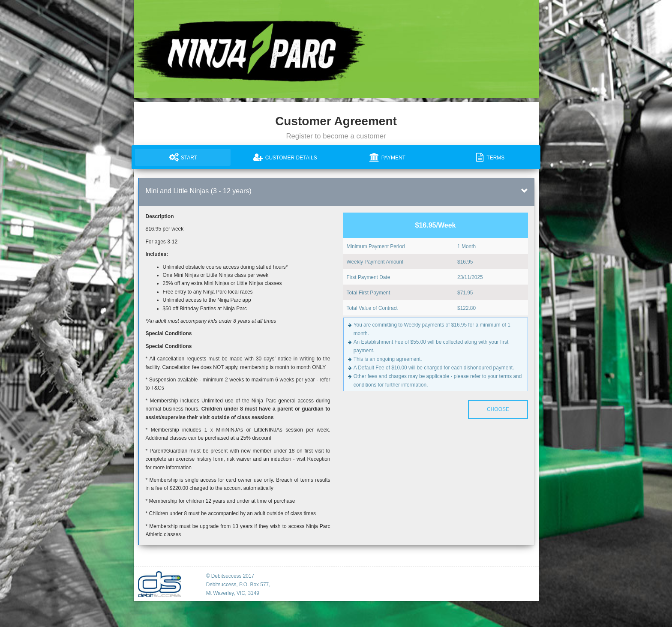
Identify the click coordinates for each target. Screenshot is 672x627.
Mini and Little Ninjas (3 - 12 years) (199, 191)
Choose (498, 409)
